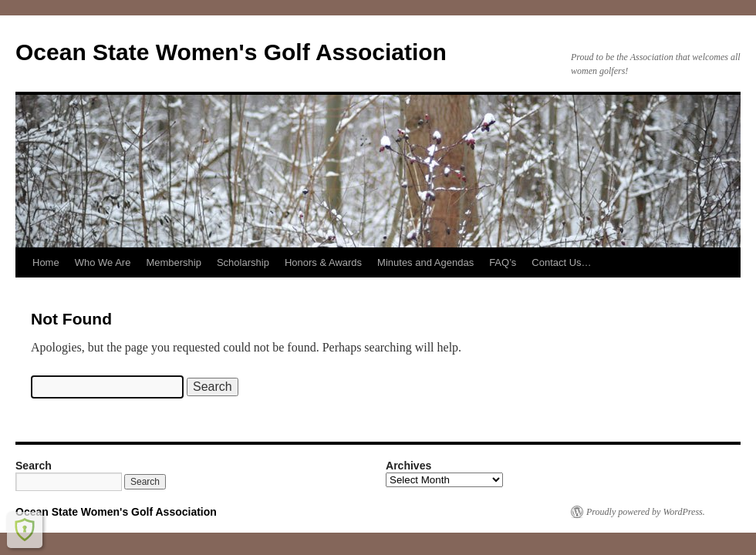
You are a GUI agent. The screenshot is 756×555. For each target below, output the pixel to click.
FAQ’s (503, 262)
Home (46, 262)
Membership (174, 262)
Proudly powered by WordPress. (646, 512)
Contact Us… (561, 262)
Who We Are (103, 262)
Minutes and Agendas (425, 262)
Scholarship (243, 262)
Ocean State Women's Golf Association (231, 52)
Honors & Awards (323, 262)
